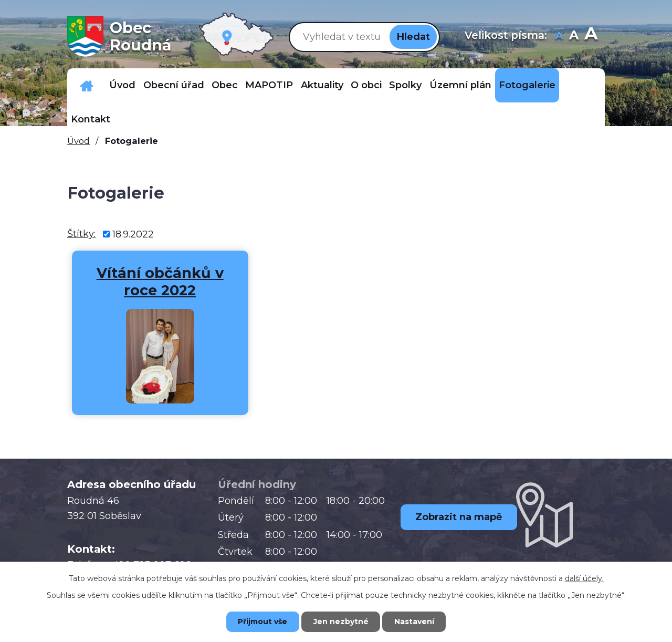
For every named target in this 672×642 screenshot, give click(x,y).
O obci (366, 85)
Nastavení (415, 622)
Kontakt (91, 119)
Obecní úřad (174, 85)
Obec (225, 85)
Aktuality (322, 85)
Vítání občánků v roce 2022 (155, 282)
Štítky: (81, 234)
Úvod (122, 85)
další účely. (584, 578)
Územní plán (460, 85)
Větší (591, 37)
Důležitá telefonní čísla (86, 85)
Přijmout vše (262, 622)
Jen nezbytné (341, 622)
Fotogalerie (527, 85)
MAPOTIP (269, 85)
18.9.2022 (133, 234)
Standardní (574, 37)
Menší (559, 37)
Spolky (405, 85)
